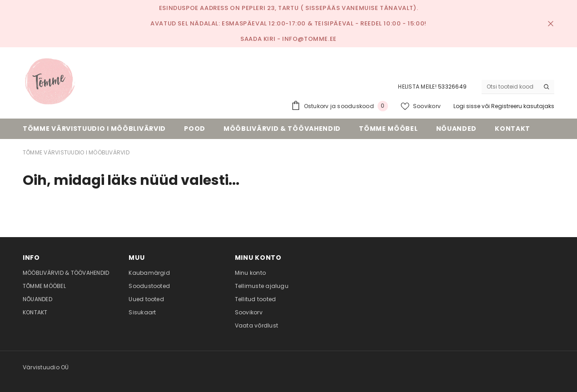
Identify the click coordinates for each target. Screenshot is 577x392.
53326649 (452, 87)
